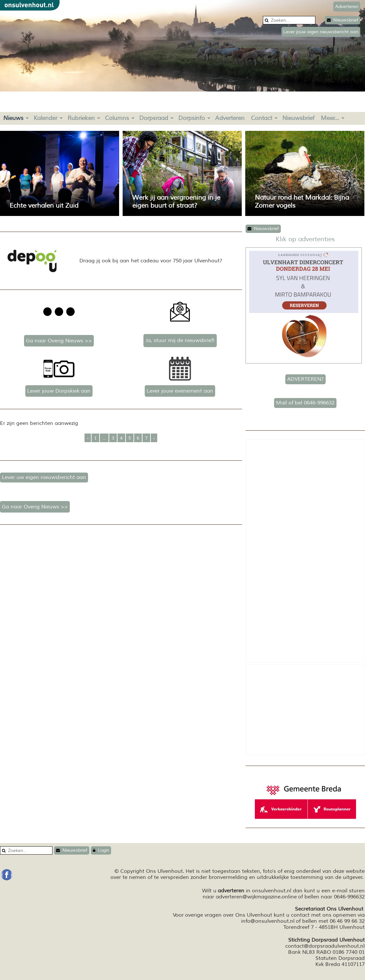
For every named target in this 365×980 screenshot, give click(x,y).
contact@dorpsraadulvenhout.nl (325, 946)
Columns (117, 118)
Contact (262, 118)
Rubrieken (81, 118)
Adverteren (230, 118)
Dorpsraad (154, 118)
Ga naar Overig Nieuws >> (59, 341)
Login (101, 850)
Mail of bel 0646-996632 (305, 403)
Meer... (330, 118)
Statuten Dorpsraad (340, 958)
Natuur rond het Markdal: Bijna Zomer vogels (302, 202)
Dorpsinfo (192, 118)
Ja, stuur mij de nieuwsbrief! (180, 340)
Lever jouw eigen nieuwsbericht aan (321, 32)
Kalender (45, 118)
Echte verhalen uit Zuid (44, 206)
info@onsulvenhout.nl (268, 921)
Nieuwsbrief (343, 20)
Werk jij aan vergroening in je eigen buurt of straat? (176, 202)
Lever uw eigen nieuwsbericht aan (44, 477)
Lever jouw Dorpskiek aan (59, 391)
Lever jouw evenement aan (180, 391)
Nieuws (13, 118)
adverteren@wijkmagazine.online (256, 897)
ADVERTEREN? (305, 379)
